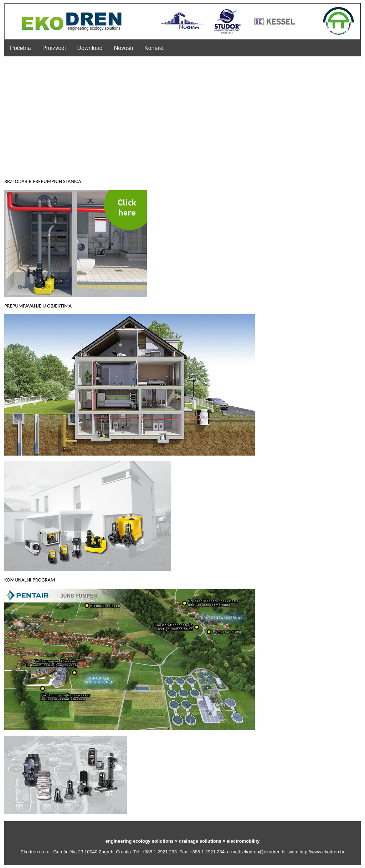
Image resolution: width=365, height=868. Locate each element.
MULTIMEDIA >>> (151, 812)
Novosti (124, 48)
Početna (20, 48)
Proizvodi (54, 48)
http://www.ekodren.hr (322, 852)
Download (90, 48)
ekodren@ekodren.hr (264, 852)
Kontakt (154, 48)
